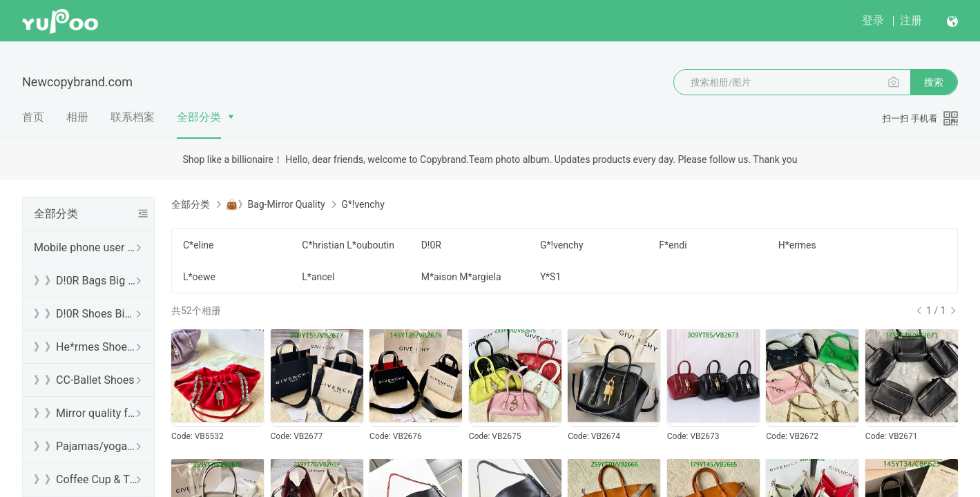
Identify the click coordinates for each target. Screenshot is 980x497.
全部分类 (199, 117)
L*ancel (318, 277)
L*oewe (199, 277)
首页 (33, 117)
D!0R (431, 245)
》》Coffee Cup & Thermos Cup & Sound (86, 479)
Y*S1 (550, 277)
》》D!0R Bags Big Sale (86, 281)
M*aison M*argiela (461, 277)
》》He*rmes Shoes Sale (86, 347)
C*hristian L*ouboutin (348, 245)
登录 (873, 20)
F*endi (673, 245)
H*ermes (797, 245)
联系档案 (133, 117)
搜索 (934, 82)
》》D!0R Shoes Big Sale (86, 314)
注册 (911, 20)
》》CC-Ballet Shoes (84, 380)
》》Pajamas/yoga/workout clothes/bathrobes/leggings (86, 446)
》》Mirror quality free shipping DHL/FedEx (86, 413)
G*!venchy (562, 245)
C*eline (199, 245)
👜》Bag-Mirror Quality (275, 204)
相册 (77, 117)
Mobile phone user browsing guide (86, 247)
